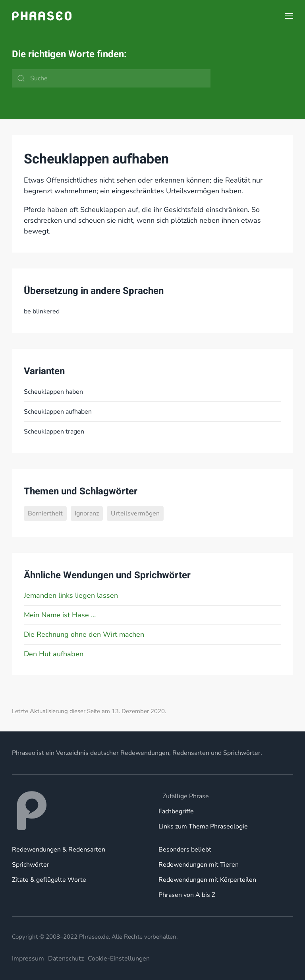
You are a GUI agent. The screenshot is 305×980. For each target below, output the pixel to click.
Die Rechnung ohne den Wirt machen (84, 634)
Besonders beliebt (185, 850)
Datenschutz (66, 959)
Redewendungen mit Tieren (199, 865)
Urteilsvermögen (135, 513)
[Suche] (111, 78)
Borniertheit (45, 513)
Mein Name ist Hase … (60, 615)
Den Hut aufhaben (54, 654)
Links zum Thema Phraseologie (203, 826)
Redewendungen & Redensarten (59, 850)
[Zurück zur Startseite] (42, 16)
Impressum (28, 959)
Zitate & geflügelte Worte (49, 880)
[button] (289, 16)
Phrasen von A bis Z (187, 895)
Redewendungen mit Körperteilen (207, 880)
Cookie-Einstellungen (119, 959)
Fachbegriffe (176, 811)
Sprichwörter (31, 865)
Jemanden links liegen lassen (71, 595)
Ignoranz (87, 513)
